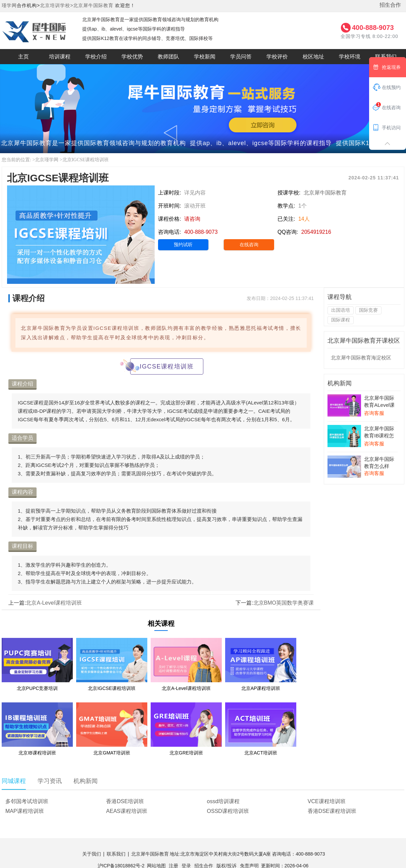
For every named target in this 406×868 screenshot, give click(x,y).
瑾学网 (9, 5)
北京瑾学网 (47, 160)
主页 (23, 57)
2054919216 (316, 232)
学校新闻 (205, 57)
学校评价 (277, 57)
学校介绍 (96, 57)
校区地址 (313, 57)
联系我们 (116, 854)
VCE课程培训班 (327, 801)
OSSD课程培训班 (228, 811)
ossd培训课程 (223, 801)
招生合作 (390, 5)
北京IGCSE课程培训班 (86, 160)
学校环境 (350, 57)
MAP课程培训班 (25, 811)
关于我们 (92, 854)
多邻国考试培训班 (27, 801)
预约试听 (183, 245)
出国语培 (341, 310)
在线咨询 (249, 245)
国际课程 (341, 320)
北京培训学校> (57, 5)
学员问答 (241, 57)
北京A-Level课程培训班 (54, 603)
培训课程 (60, 57)
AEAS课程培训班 (127, 811)
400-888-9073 (373, 28)
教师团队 (168, 57)
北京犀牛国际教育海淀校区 (361, 358)
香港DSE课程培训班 (332, 811)
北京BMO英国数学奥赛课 (284, 603)
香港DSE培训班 (125, 801)
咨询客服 (374, 413)
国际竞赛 (368, 310)
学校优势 (132, 57)
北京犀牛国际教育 (93, 5)
